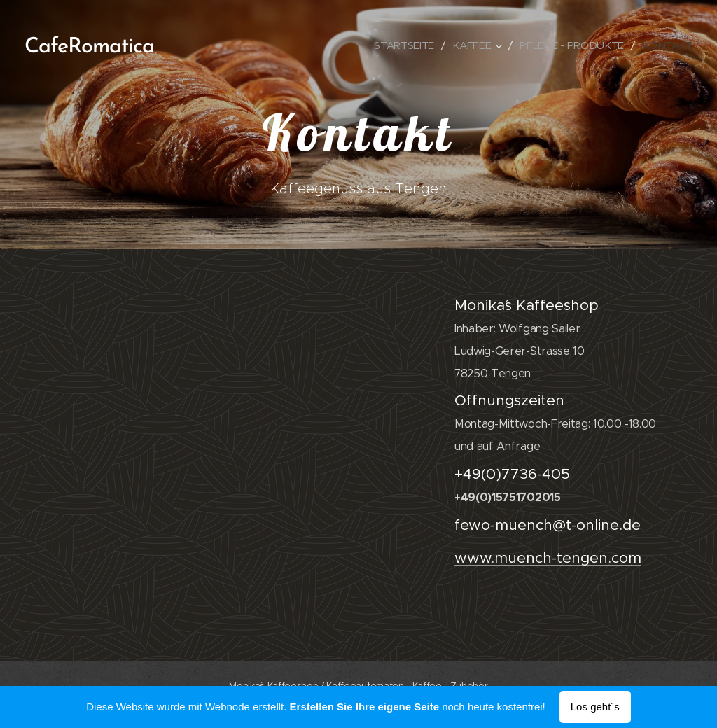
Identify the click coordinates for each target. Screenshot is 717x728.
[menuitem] (401, 45)
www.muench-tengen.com (548, 558)
